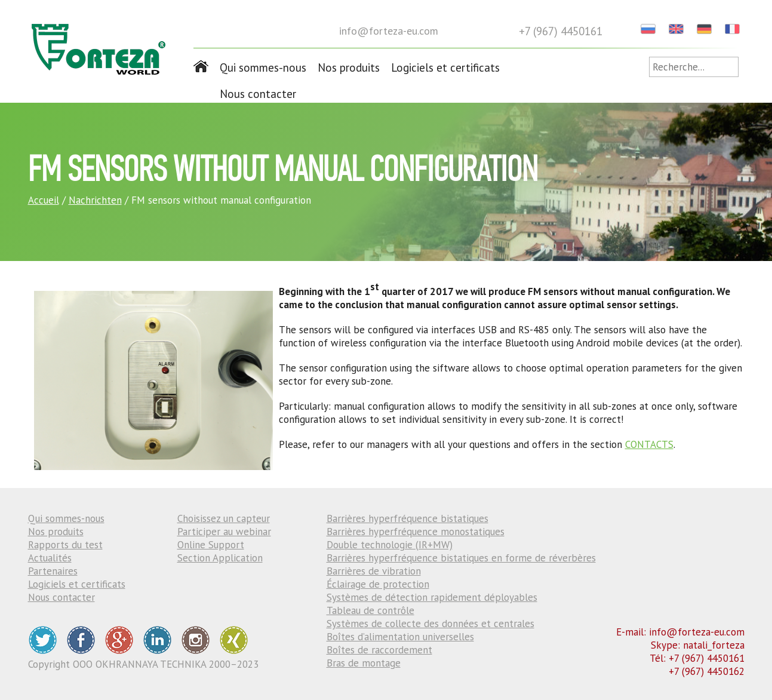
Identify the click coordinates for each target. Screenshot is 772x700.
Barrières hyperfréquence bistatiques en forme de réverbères (461, 558)
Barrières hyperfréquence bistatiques (407, 518)
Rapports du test (65, 545)
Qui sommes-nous (263, 67)
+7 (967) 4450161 (561, 31)
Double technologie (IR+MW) (390, 545)
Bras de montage (364, 663)
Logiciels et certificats (445, 67)
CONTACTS (649, 444)
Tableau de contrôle (370, 610)
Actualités (50, 558)
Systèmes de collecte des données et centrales (430, 624)
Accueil (44, 200)
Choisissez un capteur (224, 518)
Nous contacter (258, 94)
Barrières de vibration (374, 571)
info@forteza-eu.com (389, 31)
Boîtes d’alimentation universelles (400, 637)
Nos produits (349, 67)
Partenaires (53, 571)
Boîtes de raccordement (379, 650)
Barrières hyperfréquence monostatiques (416, 532)
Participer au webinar (224, 532)
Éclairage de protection (378, 584)
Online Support (211, 545)
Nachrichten (95, 200)
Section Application (220, 558)
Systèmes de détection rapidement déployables (432, 597)
